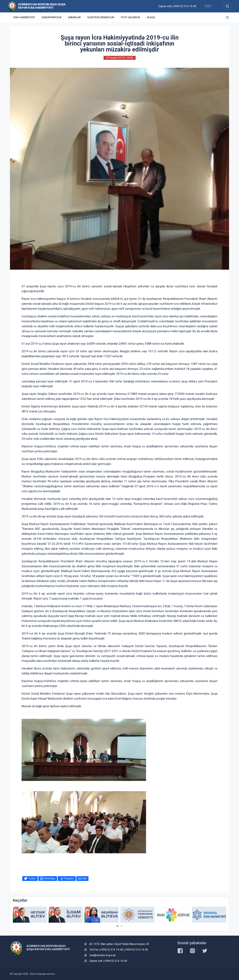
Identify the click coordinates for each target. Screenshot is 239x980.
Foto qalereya (130, 17)
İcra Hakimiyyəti (24, 17)
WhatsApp (50, 878)
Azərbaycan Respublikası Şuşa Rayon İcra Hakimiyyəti (42, 6)
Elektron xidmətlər (101, 17)
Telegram (69, 878)
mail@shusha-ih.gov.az (102, 955)
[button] (118, 926)
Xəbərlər (74, 17)
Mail (84, 878)
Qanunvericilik (51, 17)
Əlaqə (151, 17)
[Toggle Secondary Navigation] (227, 17)
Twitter (32, 878)
